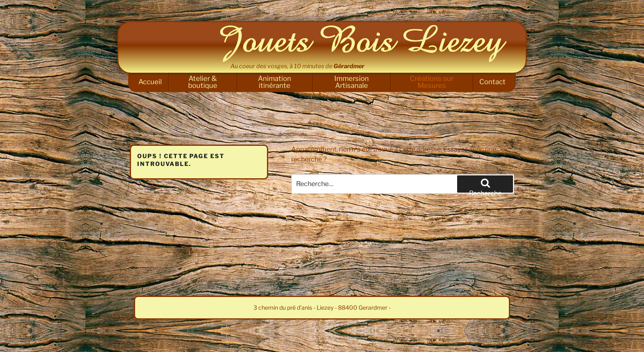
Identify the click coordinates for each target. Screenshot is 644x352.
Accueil (150, 82)
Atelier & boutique (203, 82)
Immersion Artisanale (352, 82)
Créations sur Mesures (432, 82)
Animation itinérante (275, 82)
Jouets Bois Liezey (363, 44)
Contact (492, 82)
